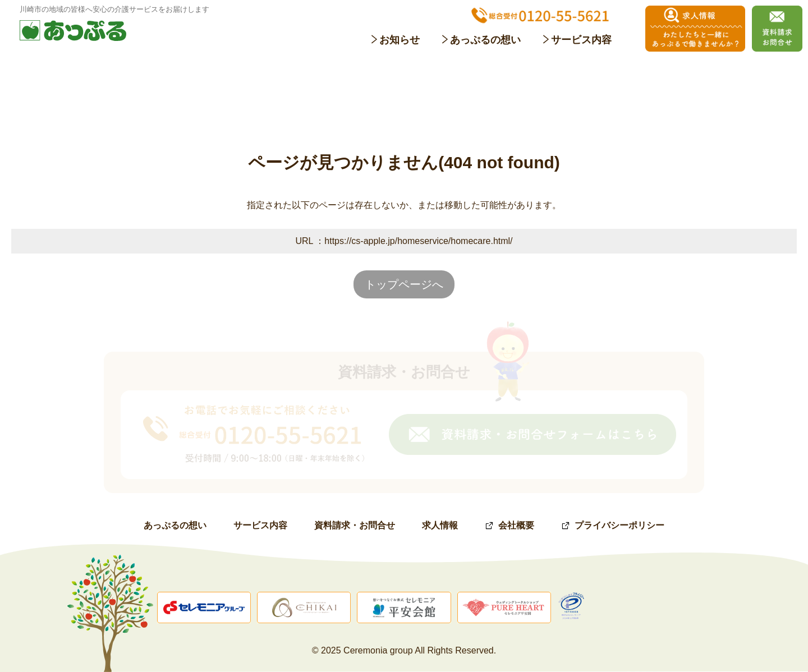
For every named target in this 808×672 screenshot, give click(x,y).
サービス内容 (581, 40)
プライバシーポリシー (619, 525)
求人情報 (440, 525)
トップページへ (404, 284)
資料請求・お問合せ (355, 525)
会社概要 (516, 525)
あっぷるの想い (485, 40)
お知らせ (400, 40)
